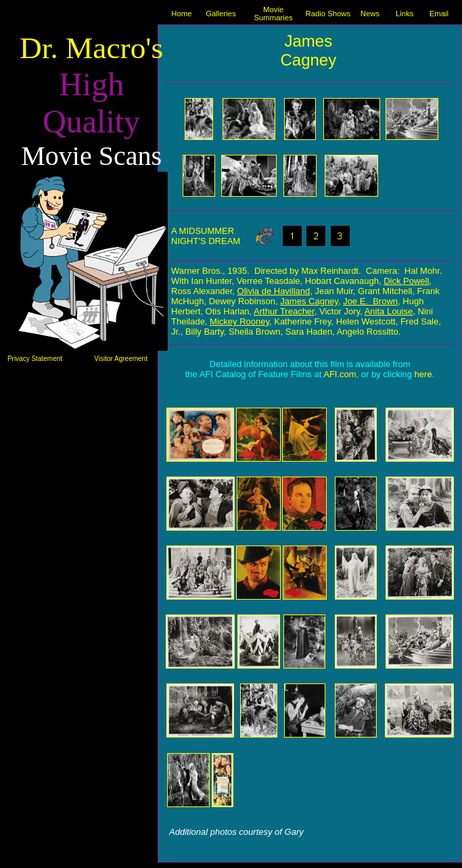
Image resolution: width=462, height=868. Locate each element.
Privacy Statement (35, 359)
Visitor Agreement (121, 359)
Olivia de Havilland (274, 291)
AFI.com (340, 374)
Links (405, 14)
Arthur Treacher (284, 311)
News (370, 14)
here (423, 374)
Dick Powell (406, 281)
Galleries (221, 14)
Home (181, 14)
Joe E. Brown (370, 301)
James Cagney (308, 50)
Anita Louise (389, 311)
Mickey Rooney (239, 321)
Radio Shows (328, 14)
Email (439, 14)
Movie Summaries (273, 14)
